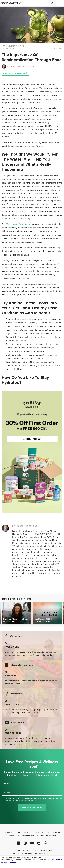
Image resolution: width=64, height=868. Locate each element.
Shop (56, 832)
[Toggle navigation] (60, 3)
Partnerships (28, 836)
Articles (39, 832)
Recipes (18, 832)
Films (48, 832)
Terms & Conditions (31, 850)
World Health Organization (18, 224)
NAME (7, 783)
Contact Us (14, 836)
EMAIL (7, 792)
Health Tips (18, 46)
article (6, 46)
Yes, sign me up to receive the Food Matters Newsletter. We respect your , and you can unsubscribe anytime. (34, 800)
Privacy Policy (47, 850)
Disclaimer (16, 850)
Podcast (28, 832)
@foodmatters (16, 636)
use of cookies (10, 862)
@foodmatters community (22, 665)
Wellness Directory (46, 836)
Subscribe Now (32, 807)
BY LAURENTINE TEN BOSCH (26, 526)
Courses (8, 832)
